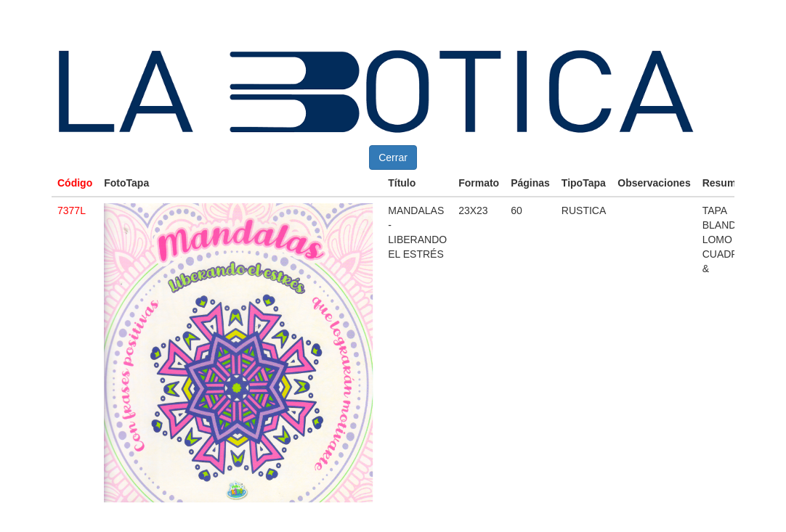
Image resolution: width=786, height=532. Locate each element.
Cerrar (393, 157)
